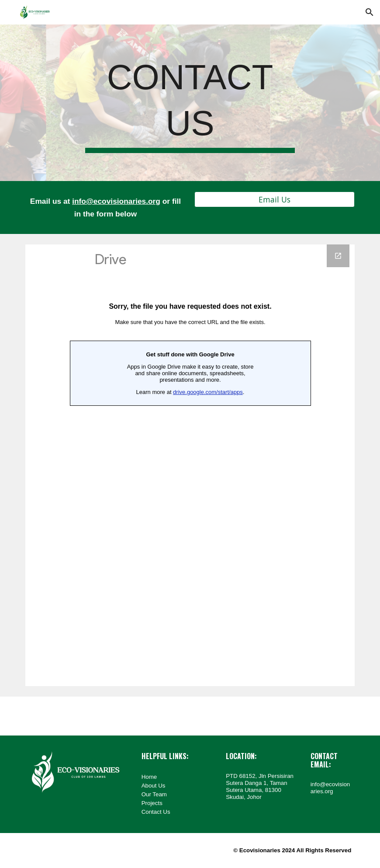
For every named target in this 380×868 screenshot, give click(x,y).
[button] (370, 12)
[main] (190, 103)
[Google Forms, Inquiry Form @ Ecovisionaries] (190, 465)
